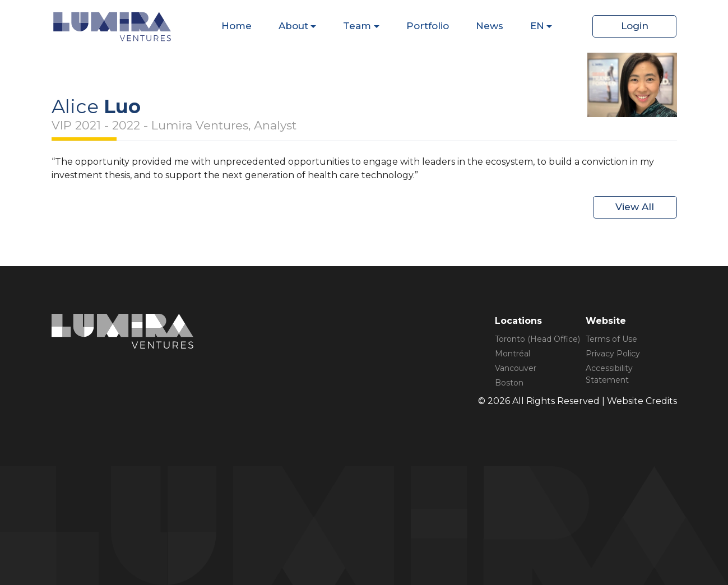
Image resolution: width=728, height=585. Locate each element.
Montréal (513, 354)
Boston (509, 383)
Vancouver (516, 368)
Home (237, 26)
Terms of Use (611, 339)
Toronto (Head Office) (537, 339)
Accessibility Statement (609, 374)
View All (635, 207)
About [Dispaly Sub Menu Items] (293, 26)
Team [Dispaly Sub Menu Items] (357, 26)
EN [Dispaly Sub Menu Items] (537, 26)
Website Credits (642, 401)
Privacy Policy (613, 354)
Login (635, 26)
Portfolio (428, 26)
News (490, 26)
